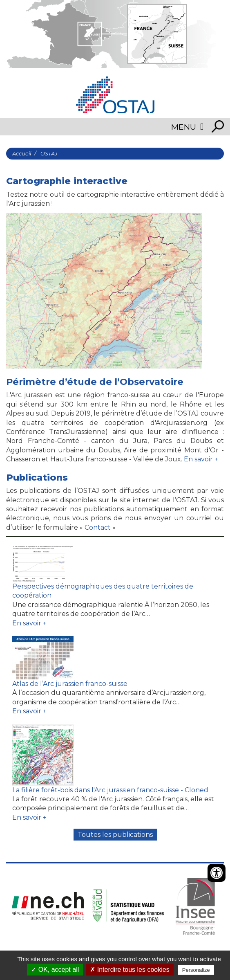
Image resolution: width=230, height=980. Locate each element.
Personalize (196, 970)
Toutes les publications (115, 835)
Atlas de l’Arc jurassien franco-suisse (70, 684)
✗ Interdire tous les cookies (130, 970)
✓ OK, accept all (55, 970)
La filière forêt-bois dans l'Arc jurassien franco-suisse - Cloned (110, 790)
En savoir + (201, 459)
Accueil (22, 154)
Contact (97, 527)
